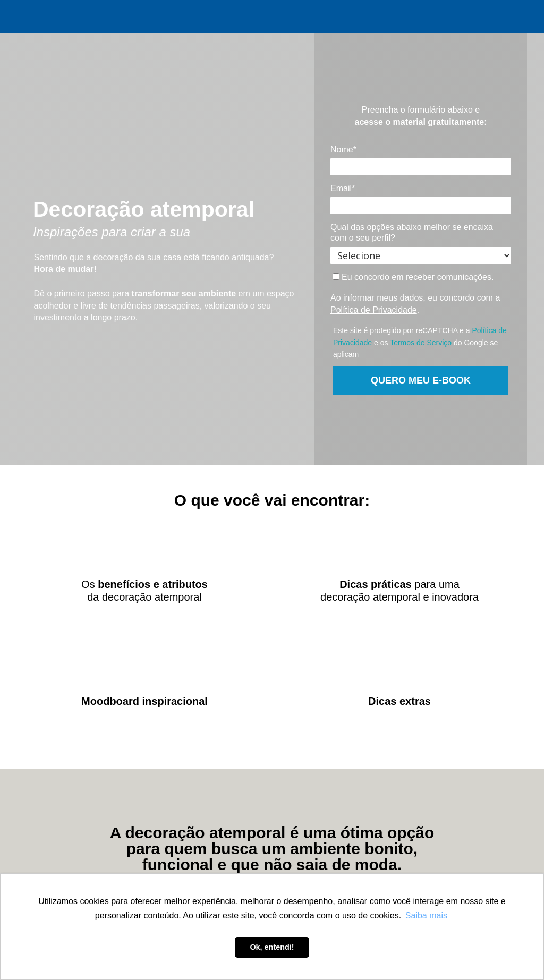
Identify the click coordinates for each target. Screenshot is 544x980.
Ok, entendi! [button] (272, 947)
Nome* (343, 150)
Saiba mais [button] (426, 915)
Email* (343, 188)
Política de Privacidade (374, 310)
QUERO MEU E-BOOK (421, 380)
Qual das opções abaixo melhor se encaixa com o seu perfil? (412, 232)
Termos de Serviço (421, 343)
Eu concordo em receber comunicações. (413, 277)
